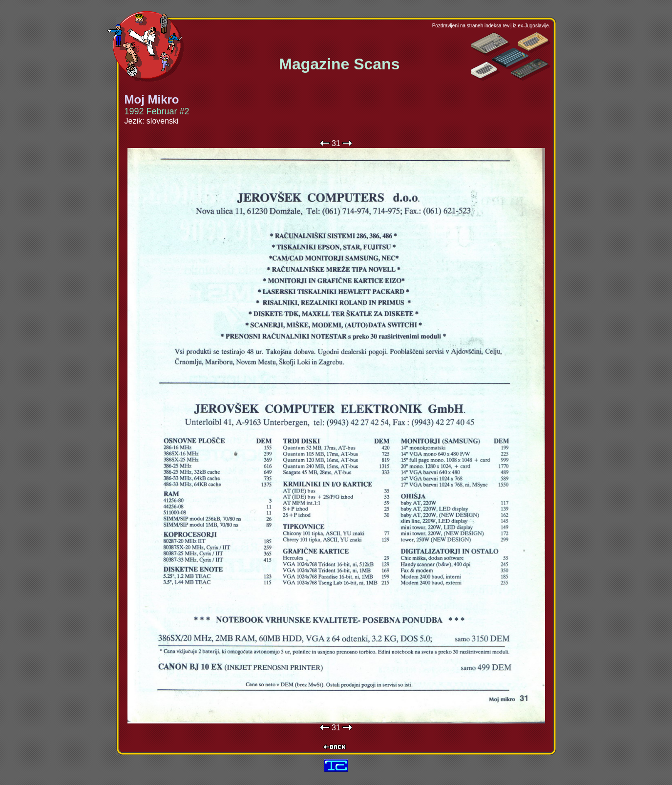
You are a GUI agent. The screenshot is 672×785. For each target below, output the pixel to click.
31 (336, 143)
